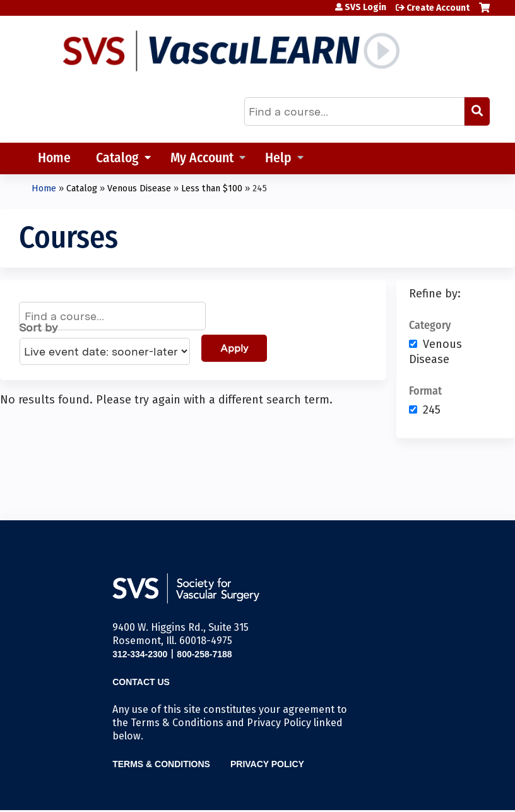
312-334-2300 (140, 654)
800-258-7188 (204, 654)
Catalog (117, 159)
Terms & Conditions (161, 764)
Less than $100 (212, 188)
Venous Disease (139, 188)
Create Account (438, 8)
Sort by (38, 327)
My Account (202, 159)
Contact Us (141, 682)
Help (278, 159)
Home (54, 159)
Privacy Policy (267, 764)
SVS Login (365, 8)
